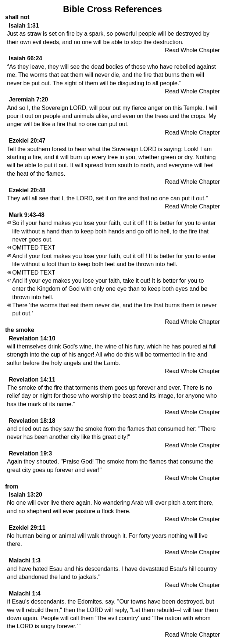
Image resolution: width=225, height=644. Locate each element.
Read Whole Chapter (192, 50)
